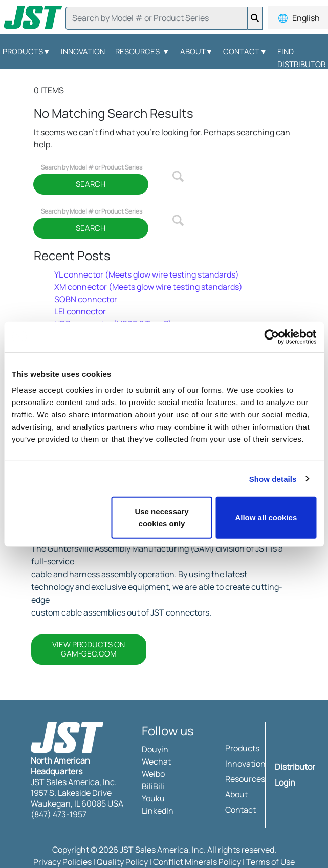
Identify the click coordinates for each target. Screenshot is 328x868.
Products (242, 748)
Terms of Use (270, 862)
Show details (273, 479)
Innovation (83, 51)
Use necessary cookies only (161, 517)
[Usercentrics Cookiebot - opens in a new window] (271, 336)
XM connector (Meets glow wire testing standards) (148, 287)
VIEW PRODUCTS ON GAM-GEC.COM (89, 649)
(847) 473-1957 (59, 814)
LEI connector (80, 311)
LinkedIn (158, 811)
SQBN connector (86, 299)
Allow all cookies (266, 517)
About (197, 51)
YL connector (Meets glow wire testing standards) (147, 274)
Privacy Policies (62, 862)
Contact (245, 51)
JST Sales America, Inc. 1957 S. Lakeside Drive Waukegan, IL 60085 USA (77, 793)
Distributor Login (295, 775)
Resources (143, 51)
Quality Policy (122, 862)
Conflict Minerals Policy (197, 862)
